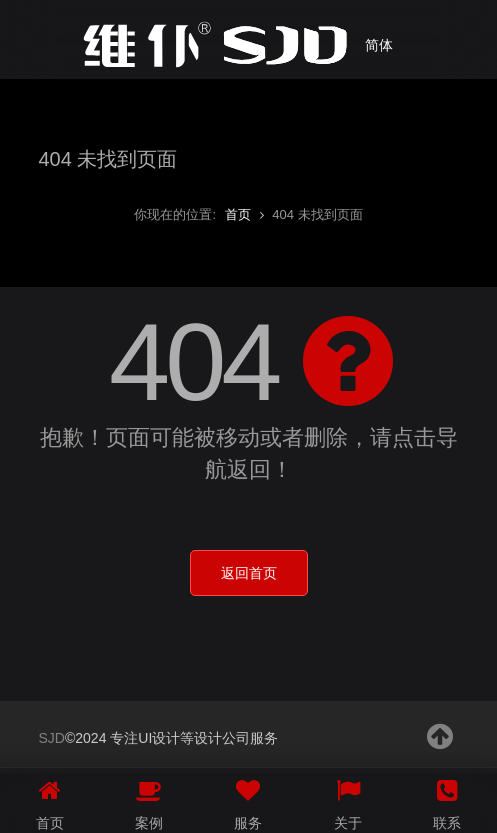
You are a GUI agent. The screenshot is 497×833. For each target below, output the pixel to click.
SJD (52, 738)
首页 (238, 214)
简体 (379, 45)
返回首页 (249, 573)
